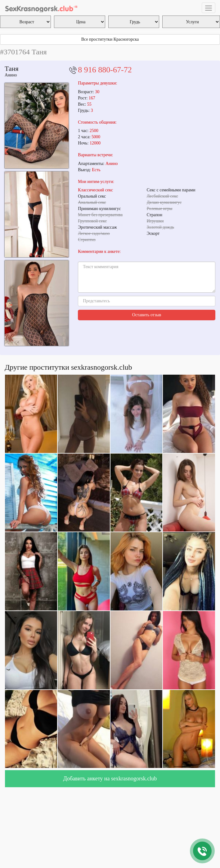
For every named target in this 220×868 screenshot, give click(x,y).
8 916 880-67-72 (105, 70)
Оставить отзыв (147, 315)
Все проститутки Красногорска (110, 39)
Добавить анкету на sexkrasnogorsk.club (110, 779)
